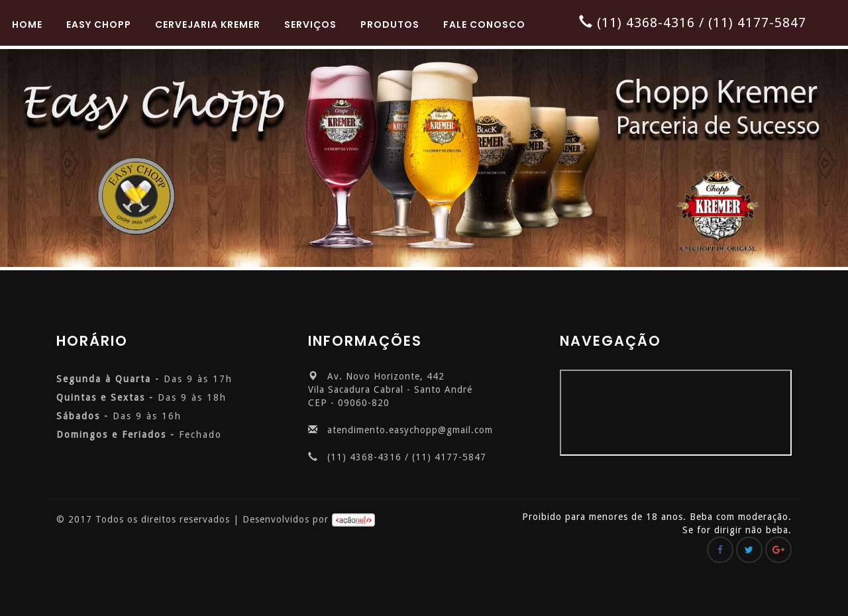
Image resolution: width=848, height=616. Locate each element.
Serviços (310, 25)
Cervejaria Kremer (208, 25)
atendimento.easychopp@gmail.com (410, 430)
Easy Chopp (99, 25)
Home (27, 25)
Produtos (390, 25)
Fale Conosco (484, 25)
